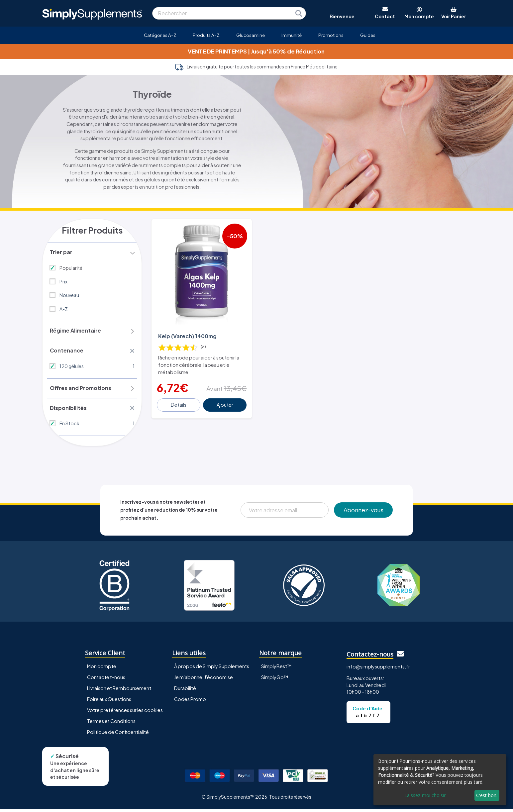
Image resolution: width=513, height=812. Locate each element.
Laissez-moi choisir (425, 795)
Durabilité (185, 692)
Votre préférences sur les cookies (125, 714)
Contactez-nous (106, 681)
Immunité (292, 35)
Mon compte (102, 670)
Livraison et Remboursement (119, 692)
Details (179, 402)
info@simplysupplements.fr (378, 670)
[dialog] (440, 780)
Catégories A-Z (160, 35)
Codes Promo (190, 703)
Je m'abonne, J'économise (204, 681)
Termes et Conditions (111, 725)
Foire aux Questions (109, 703)
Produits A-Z (206, 35)
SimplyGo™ (275, 681)
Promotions (331, 35)
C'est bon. (487, 795)
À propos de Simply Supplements (212, 670)
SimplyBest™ (276, 670)
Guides (368, 35)
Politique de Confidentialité (118, 736)
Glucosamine (251, 35)
